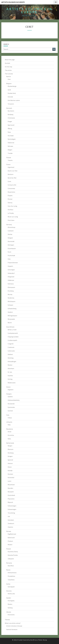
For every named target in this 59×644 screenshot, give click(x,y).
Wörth (10, 323)
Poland (8, 549)
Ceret (9, 181)
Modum (10, 545)
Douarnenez (11, 192)
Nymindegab (12, 139)
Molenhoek (11, 485)
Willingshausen (12, 316)
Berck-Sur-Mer (12, 178)
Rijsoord (10, 502)
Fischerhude (11, 255)
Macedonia (10, 429)
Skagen (10, 150)
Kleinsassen (11, 287)
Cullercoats (11, 351)
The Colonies (9, 74)
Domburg (11, 453)
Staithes (10, 376)
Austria (8, 76)
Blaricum (11, 449)
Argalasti (11, 390)
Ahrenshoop (11, 227)
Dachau (10, 234)
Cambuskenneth (13, 333)
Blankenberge (12, 86)
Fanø (9, 132)
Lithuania (9, 422)
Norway (9, 531)
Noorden (10, 488)
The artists (8, 70)
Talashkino (11, 580)
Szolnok (10, 411)
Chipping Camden (13, 337)
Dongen (10, 456)
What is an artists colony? (13, 623)
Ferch (9, 252)
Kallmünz (11, 284)
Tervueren (11, 104)
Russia (8, 570)
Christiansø (11, 118)
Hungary (9, 394)
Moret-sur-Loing (13, 217)
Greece (8, 387)
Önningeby (11, 601)
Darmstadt (11, 241)
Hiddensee (11, 280)
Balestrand (11, 538)
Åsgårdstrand (12, 534)
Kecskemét (11, 404)
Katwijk (10, 470)
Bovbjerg (11, 114)
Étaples (10, 196)
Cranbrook (11, 347)
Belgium (9, 83)
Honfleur (11, 210)
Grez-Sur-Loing (12, 206)
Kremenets (11, 615)
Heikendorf (11, 273)
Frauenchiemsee (13, 263)
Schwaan (10, 305)
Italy (8, 415)
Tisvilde (10, 153)
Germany (9, 225)
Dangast (10, 238)
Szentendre (11, 407)
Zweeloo (10, 527)
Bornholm (11, 111)
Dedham (10, 354)
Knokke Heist (12, 93)
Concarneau (11, 188)
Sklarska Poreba (13, 555)
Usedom (10, 312)
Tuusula (10, 160)
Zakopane (11, 559)
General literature (12, 629)
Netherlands (10, 443)
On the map (8, 67)
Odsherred (11, 143)
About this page (10, 60)
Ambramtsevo (12, 573)
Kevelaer (10, 474)
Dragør (10, 121)
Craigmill (11, 344)
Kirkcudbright (12, 361)
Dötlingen (11, 245)
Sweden (9, 598)
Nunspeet (11, 492)
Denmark (9, 108)
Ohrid (9, 432)
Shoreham (11, 368)
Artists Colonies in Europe (14, 626)
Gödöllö (10, 397)
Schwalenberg (12, 309)
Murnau (10, 294)
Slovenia (9, 591)
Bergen (10, 446)
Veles (9, 439)
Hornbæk (11, 136)
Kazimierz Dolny (13, 552)
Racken (10, 604)
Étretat (10, 199)
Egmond (10, 460)
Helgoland (11, 277)
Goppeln (10, 266)
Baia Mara (11, 566)
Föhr (9, 259)
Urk (9, 516)
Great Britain (10, 327)
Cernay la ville (12, 185)
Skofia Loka (11, 594)
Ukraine (9, 612)
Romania (9, 563)
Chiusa (10, 418)
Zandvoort (11, 523)
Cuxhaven (11, 231)
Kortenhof (11, 478)
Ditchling (11, 358)
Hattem (10, 463)
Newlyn (10, 365)
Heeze (10, 467)
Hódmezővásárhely (14, 400)
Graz (9, 79)
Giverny (10, 203)
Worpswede (11, 319)
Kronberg (11, 291)
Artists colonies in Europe (13, 2)
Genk (9, 90)
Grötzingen (11, 270)
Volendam (11, 520)
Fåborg (10, 129)
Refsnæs (10, 146)
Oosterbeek (11, 495)
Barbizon (11, 174)
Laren (9, 481)
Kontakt (7, 63)
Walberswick (12, 383)
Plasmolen (11, 499)
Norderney (11, 298)
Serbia (8, 584)
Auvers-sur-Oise (13, 171)
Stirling (10, 379)
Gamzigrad (11, 587)
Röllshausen (12, 301)
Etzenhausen (12, 248)
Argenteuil (11, 167)
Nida (9, 425)
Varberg (10, 608)
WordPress (34, 640)
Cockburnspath (12, 340)
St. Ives (10, 372)
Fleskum (10, 541)
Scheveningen (12, 506)
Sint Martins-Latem (14, 100)
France (8, 164)
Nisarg (45, 640)
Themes (7, 620)
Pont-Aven (11, 220)
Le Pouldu (11, 213)
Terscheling (11, 513)
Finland (9, 158)
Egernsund (11, 125)
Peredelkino (11, 576)
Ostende (10, 97)
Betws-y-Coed (12, 330)
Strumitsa (11, 435)
